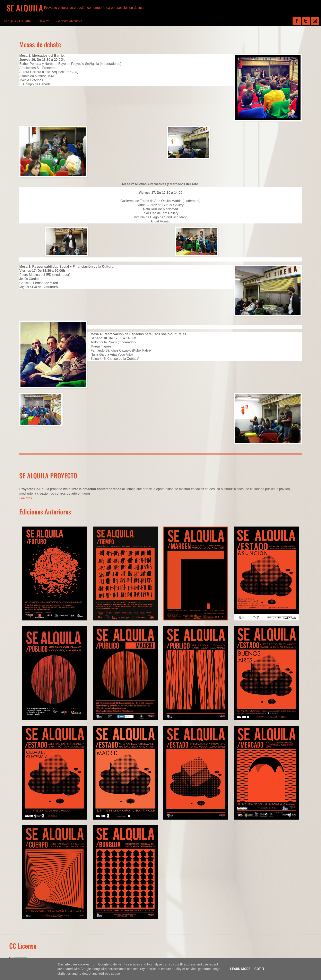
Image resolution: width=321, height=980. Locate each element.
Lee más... (27, 498)
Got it (259, 969)
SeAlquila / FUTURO (18, 21)
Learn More (240, 969)
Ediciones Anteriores (69, 21)
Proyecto (44, 21)
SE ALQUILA (25, 8)
